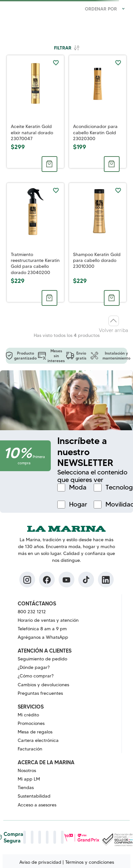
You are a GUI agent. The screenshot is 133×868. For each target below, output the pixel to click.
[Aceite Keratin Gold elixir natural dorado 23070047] (35, 112)
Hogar (78, 504)
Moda (78, 487)
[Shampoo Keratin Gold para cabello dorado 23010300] (98, 242)
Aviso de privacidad (40, 862)
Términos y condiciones (90, 862)
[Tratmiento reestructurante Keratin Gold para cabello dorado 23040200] (35, 242)
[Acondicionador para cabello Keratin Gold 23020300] (98, 112)
